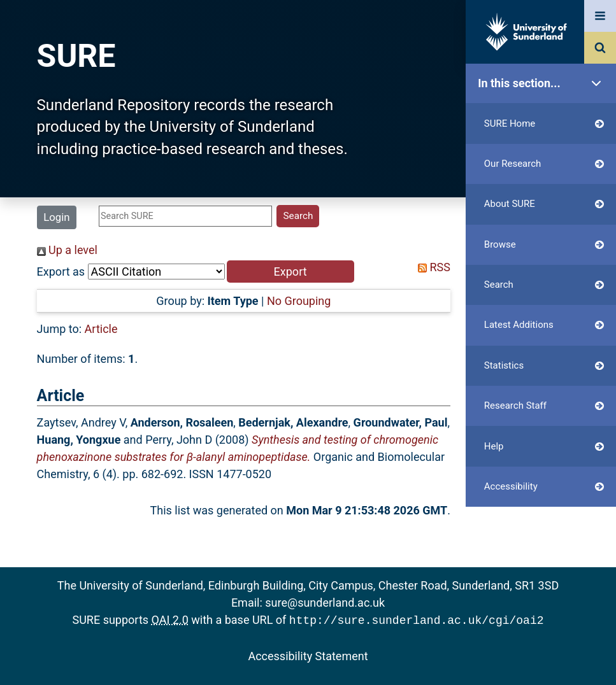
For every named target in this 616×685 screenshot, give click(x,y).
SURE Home (544, 124)
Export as (61, 272)
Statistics (544, 366)
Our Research (544, 164)
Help (544, 447)
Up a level (67, 250)
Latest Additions (544, 325)
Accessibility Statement (308, 655)
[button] (290, 272)
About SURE (544, 204)
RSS (431, 267)
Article (101, 329)
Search (544, 285)
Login (56, 217)
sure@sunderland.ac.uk (325, 603)
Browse (544, 245)
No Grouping (299, 301)
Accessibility (544, 487)
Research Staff (544, 406)
